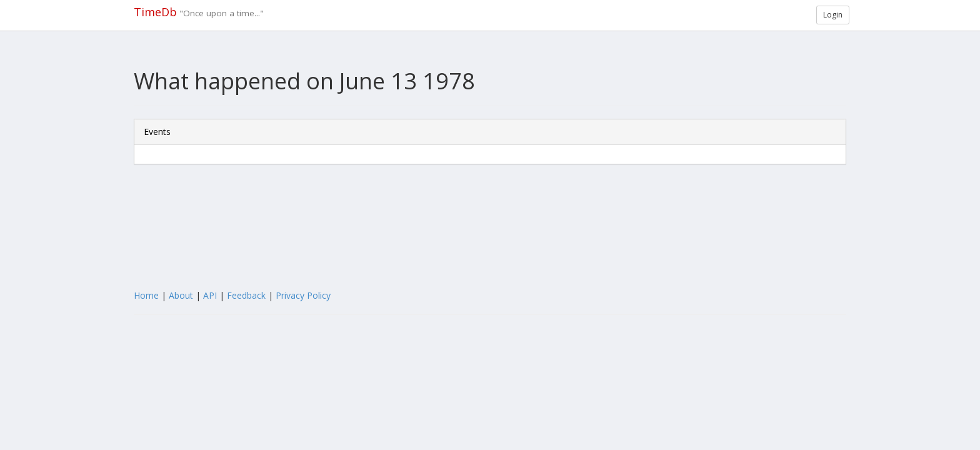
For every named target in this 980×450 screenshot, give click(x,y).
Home (146, 295)
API (210, 295)
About (181, 295)
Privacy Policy (303, 295)
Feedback (246, 295)
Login (833, 15)
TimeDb (155, 12)
